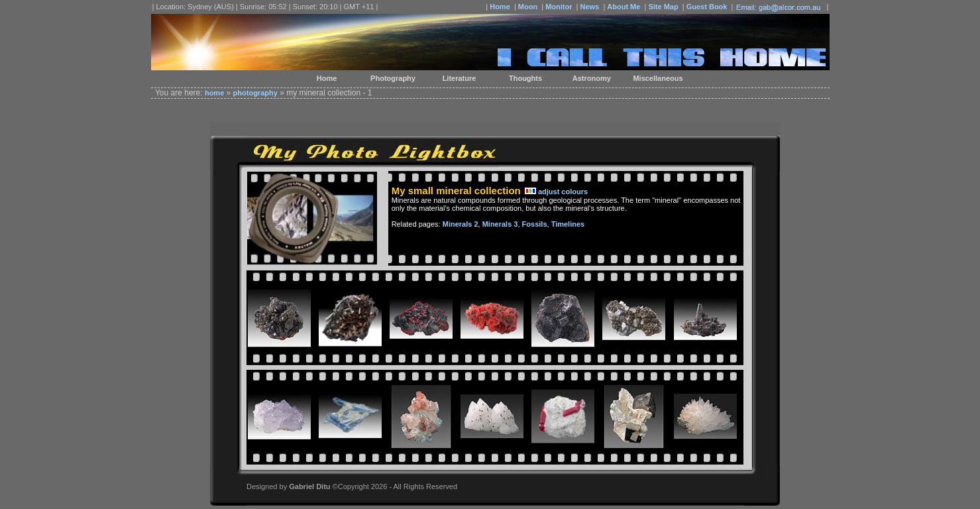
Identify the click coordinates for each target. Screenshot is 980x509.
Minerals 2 (461, 224)
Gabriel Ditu (309, 486)
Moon (528, 7)
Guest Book (707, 7)
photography (255, 93)
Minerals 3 (500, 224)
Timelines (568, 224)
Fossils (535, 224)
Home (500, 7)
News (590, 7)
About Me (624, 7)
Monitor (559, 7)
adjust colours (563, 192)
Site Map (663, 7)
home (214, 93)
